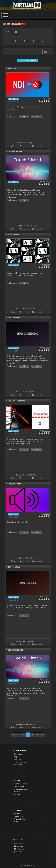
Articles (17, 792)
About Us (18, 814)
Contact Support (21, 784)
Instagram (19, 849)
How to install (38, 146)
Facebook (19, 844)
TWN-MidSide (14, 567)
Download (18, 754)
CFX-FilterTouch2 (16, 650)
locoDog (47, 265)
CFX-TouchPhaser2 (16, 401)
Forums (17, 794)
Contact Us (19, 816)
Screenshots (19, 765)
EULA (16, 822)
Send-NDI (12, 69)
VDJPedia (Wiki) (20, 789)
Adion (48, 99)
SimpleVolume (14, 484)
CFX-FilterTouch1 (16, 152)
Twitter (18, 851)
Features (17, 759)
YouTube (19, 846)
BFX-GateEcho (14, 318)
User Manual (19, 787)
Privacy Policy (20, 819)
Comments (25, 146)
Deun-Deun (46, 182)
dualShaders (13, 235)
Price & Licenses (20, 762)
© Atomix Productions (28, 865)
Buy (16, 757)
